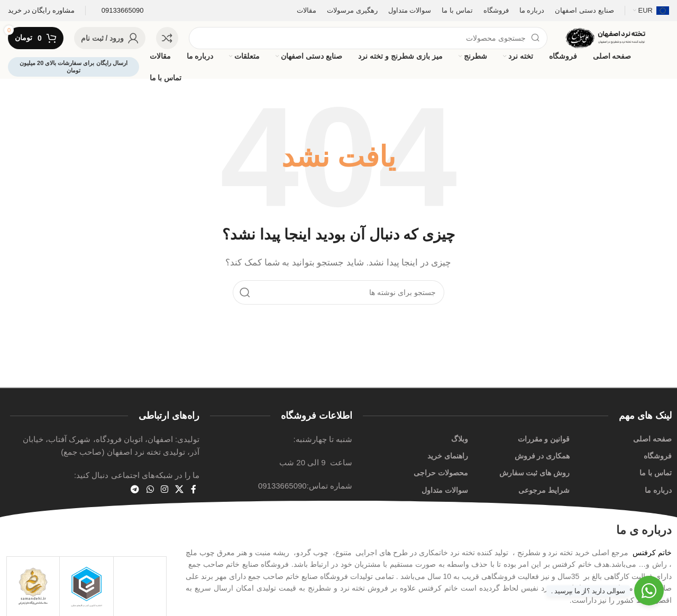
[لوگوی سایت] (614, 37)
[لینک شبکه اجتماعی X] (180, 490)
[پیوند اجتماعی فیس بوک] (193, 490)
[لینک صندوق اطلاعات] (41, 11)
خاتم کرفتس (652, 553)
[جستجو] (368, 38)
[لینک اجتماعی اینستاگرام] (164, 490)
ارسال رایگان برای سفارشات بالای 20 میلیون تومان (74, 66)
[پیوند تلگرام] (135, 490)
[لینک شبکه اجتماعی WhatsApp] (150, 490)
